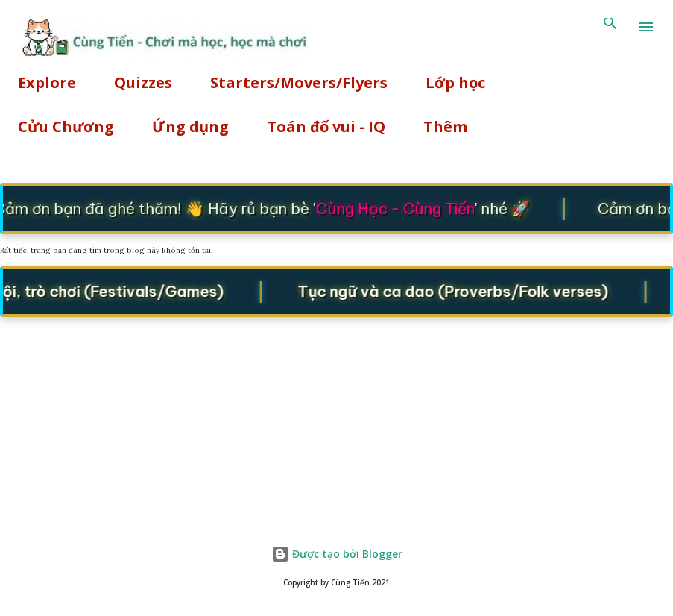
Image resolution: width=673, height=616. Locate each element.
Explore (47, 82)
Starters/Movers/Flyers (299, 82)
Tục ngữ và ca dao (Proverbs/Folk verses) (456, 290)
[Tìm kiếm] (610, 27)
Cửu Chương (66, 126)
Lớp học (455, 82)
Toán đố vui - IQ (326, 126)
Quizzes (143, 82)
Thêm (445, 126)
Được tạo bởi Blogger (337, 554)
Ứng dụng (190, 126)
